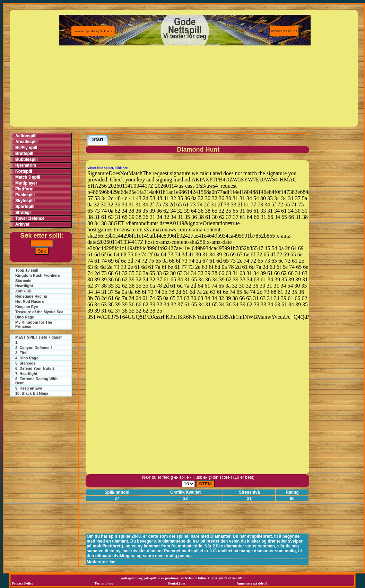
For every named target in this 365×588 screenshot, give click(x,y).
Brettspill (24, 154)
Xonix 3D (23, 291)
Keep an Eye (27, 307)
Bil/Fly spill (26, 148)
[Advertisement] (185, 86)
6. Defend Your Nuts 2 (35, 368)
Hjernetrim (26, 165)
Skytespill (25, 201)
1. (17, 342)
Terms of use (104, 583)
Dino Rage (25, 317)
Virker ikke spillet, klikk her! (108, 168)
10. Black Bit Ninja (32, 393)
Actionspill (26, 136)
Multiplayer (26, 183)
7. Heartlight (26, 374)
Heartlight (24, 286)
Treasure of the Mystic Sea (39, 312)
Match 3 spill (28, 177)
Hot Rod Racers (30, 301)
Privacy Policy (23, 583)
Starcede (23, 281)
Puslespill (25, 195)
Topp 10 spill (27, 270)
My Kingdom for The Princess (34, 324)
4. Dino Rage (27, 358)
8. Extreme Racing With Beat (36, 381)
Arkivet (22, 224)
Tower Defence (30, 219)
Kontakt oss (176, 583)
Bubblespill (27, 160)
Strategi (23, 213)
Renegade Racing (31, 296)
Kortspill (24, 171)
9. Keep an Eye (29, 388)
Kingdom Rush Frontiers (38, 275)
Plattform (24, 189)
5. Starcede (25, 363)
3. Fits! (21, 353)
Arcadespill (27, 142)
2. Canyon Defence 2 (34, 348)
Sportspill (25, 207)
